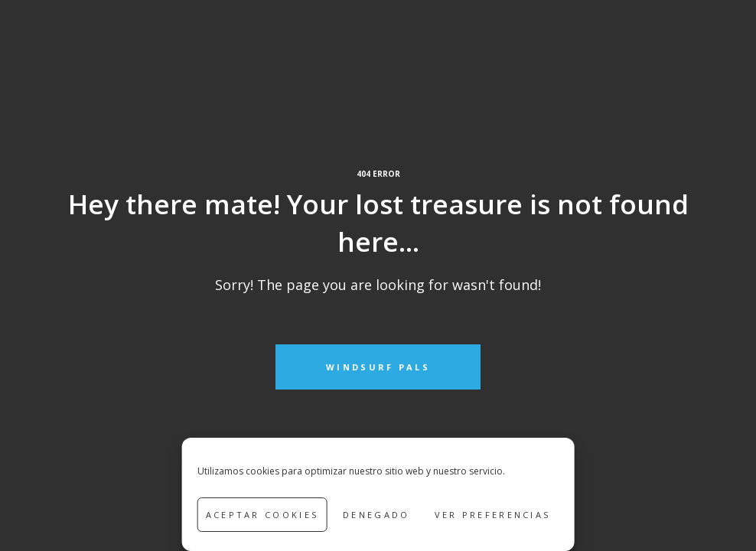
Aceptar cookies (262, 515)
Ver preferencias (493, 515)
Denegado (376, 515)
